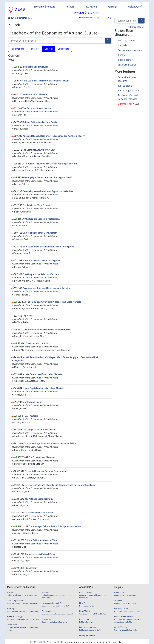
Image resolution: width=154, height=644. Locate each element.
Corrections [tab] (63, 49)
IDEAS (33, 642)
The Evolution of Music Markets (37, 108)
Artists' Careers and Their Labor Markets (42, 374)
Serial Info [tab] (35, 49)
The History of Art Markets (34, 95)
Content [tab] (49, 49)
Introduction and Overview (35, 67)
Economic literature (45, 7)
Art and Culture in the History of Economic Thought (45, 81)
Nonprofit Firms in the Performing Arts (41, 261)
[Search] (141, 21)
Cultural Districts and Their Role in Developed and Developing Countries (60, 485)
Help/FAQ (135, 7)
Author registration (128, 91)
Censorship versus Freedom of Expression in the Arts (48, 191)
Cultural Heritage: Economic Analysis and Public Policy (50, 444)
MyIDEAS (88, 13)
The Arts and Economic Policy (39, 499)
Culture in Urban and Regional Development (46, 471)
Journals (122, 45)
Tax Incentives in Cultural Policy (40, 554)
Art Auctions (32, 416)
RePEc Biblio (125, 86)
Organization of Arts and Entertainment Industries (47, 288)
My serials (100, 18)
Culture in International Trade (39, 513)
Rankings (112, 7)
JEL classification (127, 65)
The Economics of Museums (42, 457)
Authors (70, 7)
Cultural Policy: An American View (41, 540)
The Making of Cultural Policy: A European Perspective (55, 527)
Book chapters (126, 60)
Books (121, 55)
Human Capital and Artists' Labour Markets (43, 388)
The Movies (28, 316)
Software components (130, 50)
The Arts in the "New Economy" (37, 205)
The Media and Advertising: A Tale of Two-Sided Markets (53, 302)
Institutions (91, 7)
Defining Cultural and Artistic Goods (39, 122)
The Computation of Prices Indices (39, 430)
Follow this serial (87, 18)
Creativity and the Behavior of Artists (41, 274)
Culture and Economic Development (40, 233)
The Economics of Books (38, 344)
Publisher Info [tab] (18, 49)
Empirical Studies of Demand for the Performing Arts (48, 247)
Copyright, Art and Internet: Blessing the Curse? (49, 178)
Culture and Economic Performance (43, 219)
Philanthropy (31, 568)
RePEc (45, 642)
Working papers (127, 41)
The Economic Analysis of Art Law (38, 150)
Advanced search (136, 27)
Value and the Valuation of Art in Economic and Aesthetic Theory (53, 136)
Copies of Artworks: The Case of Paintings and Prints (52, 164)
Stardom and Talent (32, 402)
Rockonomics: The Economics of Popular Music (49, 330)
